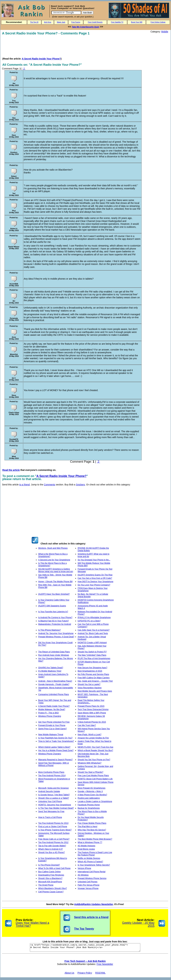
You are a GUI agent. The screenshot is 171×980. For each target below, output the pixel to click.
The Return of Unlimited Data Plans (54, 652)
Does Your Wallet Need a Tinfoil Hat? (32, 924)
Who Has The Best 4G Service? (92, 830)
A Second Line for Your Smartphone (54, 560)
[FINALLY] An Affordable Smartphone (94, 617)
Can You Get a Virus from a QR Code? (95, 578)
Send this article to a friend (91, 917)
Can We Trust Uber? (87, 725)
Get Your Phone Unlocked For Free (54, 722)
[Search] (66, 13)
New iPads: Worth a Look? (90, 735)
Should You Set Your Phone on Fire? (94, 760)
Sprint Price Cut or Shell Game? (53, 729)
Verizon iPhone (84, 868)
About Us (69, 974)
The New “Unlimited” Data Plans (92, 655)
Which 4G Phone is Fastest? (90, 862)
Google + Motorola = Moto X (90, 791)
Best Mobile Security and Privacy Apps (95, 691)
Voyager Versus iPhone (88, 888)
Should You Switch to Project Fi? (92, 652)
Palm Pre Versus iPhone (89, 885)
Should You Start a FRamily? (90, 772)
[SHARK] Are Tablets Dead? (51, 668)
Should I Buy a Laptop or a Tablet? (54, 798)
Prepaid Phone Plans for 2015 (91, 706)
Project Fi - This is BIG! (49, 713)
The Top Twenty (84, 929)
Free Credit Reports (95, 22)
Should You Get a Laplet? (89, 684)
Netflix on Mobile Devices (89, 858)
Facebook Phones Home (89, 805)
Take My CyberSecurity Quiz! (86, 27)
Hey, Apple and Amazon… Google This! (95, 681)
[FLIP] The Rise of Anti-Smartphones (94, 658)
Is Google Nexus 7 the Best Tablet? (54, 795)
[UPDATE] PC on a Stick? (89, 621)
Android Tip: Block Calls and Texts (93, 633)
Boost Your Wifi (137, 22)
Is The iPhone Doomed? (49, 865)
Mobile (165, 32)
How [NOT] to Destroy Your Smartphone (95, 582)
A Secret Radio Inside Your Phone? (41, 59)
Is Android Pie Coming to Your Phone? (55, 617)
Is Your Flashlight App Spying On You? (55, 738)
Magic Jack (61, 22)
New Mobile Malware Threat (51, 735)
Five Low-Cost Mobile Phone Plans (93, 776)
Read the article (11, 470)
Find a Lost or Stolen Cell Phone (53, 827)
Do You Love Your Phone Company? (94, 585)
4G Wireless (83, 875)
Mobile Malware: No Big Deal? (52, 709)
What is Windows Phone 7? (90, 842)
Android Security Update (49, 791)
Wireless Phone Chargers (50, 754)
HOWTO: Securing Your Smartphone (55, 805)
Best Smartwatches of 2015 (90, 671)
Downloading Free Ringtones (51, 875)
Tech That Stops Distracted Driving (93, 709)
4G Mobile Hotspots (86, 846)
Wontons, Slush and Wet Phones (53, 548)
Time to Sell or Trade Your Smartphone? (56, 741)
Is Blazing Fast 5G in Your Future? (54, 621)
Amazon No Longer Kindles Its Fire (93, 738)
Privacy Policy (85, 974)
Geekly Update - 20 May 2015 (138, 924)
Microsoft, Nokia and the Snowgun (54, 788)
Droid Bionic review (86, 849)
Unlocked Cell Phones (88, 882)
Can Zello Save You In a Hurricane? (94, 630)
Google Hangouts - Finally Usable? (54, 684)
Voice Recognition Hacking (90, 688)
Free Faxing (76, 22)
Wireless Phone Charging (50, 716)
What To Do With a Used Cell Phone (54, 868)
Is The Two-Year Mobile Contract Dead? (56, 808)
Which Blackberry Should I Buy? (53, 888)
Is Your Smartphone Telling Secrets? (94, 865)
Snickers (80, 485)
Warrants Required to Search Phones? (55, 760)
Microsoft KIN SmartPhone (50, 882)
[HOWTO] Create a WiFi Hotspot (92, 643)
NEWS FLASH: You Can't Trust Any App (95, 747)
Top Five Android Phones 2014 (52, 776)
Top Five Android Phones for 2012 (53, 842)
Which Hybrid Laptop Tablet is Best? (54, 747)
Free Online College (158, 22)
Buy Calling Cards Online (49, 872)
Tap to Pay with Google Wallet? (52, 846)
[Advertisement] (63, 46)
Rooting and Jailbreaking (89, 798)
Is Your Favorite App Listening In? (53, 612)
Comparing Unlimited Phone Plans (54, 694)
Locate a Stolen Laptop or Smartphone (95, 801)
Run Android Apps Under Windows (54, 655)
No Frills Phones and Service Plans (93, 674)
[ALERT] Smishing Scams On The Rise (95, 575)
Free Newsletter (105, 966)
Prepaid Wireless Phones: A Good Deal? (56, 637)
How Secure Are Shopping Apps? (92, 668)
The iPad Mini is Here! (88, 827)
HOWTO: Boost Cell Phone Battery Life (95, 779)
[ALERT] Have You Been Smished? (54, 594)
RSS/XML (100, 974)
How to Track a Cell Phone (50, 817)
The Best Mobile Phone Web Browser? (95, 839)
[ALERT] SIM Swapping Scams (52, 606)
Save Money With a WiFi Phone (92, 713)
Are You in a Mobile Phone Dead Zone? (56, 750)
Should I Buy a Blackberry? (50, 878)
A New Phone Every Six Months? (92, 795)
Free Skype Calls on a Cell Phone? (54, 839)
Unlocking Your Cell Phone (50, 801)
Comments (50, 485)
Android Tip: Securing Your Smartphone (56, 633)
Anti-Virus (48, 22)
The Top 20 (34, 22)
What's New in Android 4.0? (51, 849)
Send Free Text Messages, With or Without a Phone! (54, 764)
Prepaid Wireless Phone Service (92, 878)
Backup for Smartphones (89, 808)
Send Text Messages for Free (51, 811)
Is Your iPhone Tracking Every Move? (55, 830)
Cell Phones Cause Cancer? (51, 892)
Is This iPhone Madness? (50, 630)
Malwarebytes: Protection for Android (55, 624)
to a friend (25, 485)
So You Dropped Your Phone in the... (94, 560)
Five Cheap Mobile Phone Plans (92, 823)
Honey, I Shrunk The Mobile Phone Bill (55, 582)
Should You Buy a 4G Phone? (52, 852)
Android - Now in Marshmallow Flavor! (55, 681)
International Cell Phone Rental (92, 872)
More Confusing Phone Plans (51, 772)
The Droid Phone (46, 885)
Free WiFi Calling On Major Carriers (94, 678)
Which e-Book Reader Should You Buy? (95, 750)
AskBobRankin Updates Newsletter (94, 904)
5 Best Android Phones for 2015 (92, 722)
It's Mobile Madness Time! (50, 671)
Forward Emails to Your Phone (52, 725)
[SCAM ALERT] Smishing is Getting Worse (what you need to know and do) (56, 570)
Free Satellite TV (117, 22)
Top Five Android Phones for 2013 (53, 823)
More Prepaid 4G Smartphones (92, 788)
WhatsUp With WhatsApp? (90, 763)
